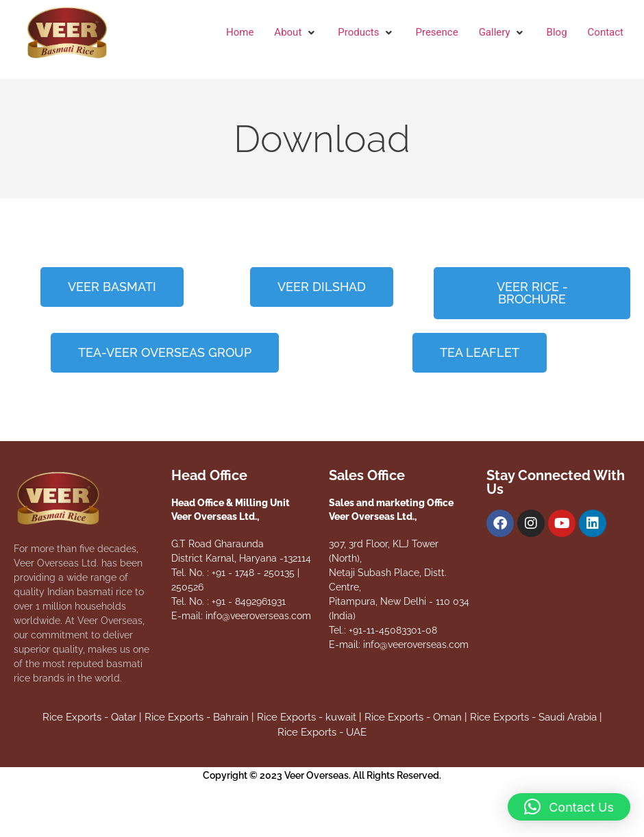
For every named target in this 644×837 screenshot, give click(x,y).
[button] (296, 33)
